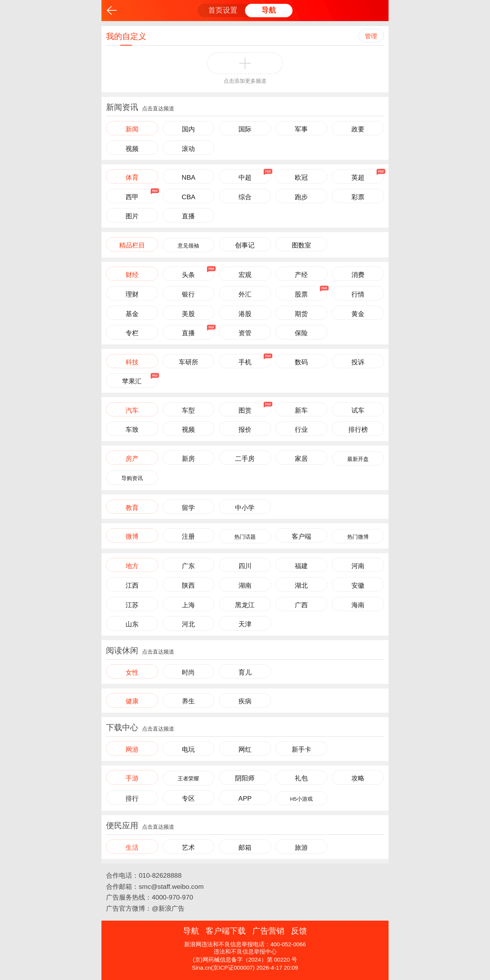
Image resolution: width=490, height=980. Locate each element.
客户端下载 (226, 931)
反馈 (299, 931)
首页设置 (223, 10)
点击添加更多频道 (245, 81)
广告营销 (268, 931)
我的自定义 (126, 36)
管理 (371, 36)
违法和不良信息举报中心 (245, 952)
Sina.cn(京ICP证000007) (223, 968)
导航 (269, 10)
